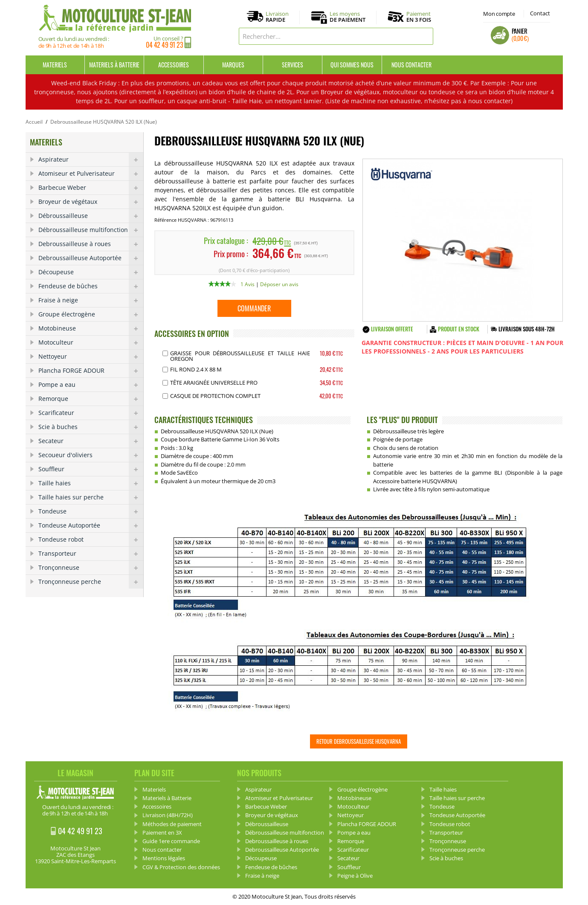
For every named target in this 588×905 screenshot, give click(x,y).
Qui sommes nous (352, 65)
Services (293, 65)
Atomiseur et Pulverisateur (91, 174)
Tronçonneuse (91, 568)
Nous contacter (411, 65)
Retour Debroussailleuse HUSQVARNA (359, 741)
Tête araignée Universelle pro (214, 383)
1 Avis (248, 284)
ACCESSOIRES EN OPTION (192, 334)
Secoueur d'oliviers (91, 455)
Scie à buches (91, 427)
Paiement (419, 17)
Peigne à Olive (355, 876)
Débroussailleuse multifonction (91, 230)
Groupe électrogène (91, 314)
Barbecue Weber (91, 188)
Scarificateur (91, 413)
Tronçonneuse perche (91, 582)
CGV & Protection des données (181, 867)
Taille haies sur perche (91, 497)
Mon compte (499, 14)
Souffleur (91, 469)
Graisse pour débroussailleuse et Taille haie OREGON (240, 356)
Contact (540, 13)
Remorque (91, 399)
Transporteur (91, 554)
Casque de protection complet (215, 396)
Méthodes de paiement (172, 824)
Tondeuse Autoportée (91, 525)
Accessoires (174, 65)
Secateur (91, 441)
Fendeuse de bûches (91, 286)
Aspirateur (91, 160)
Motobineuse (91, 328)
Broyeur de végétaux (91, 202)
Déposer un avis (279, 284)
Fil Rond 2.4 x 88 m (196, 369)
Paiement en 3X (162, 832)
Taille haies (91, 483)
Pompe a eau (91, 385)
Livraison (277, 17)
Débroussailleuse (91, 216)
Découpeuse (91, 272)
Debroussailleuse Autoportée (91, 258)
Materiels (55, 65)
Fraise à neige (91, 300)
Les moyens (348, 17)
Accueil (34, 122)
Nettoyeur (91, 357)
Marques (233, 65)
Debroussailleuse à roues (91, 244)
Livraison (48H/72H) (168, 815)
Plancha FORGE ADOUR (91, 371)
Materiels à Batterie (114, 65)
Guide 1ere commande (171, 841)
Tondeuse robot (91, 540)
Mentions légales (164, 858)
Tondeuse (91, 511)
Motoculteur (91, 342)
